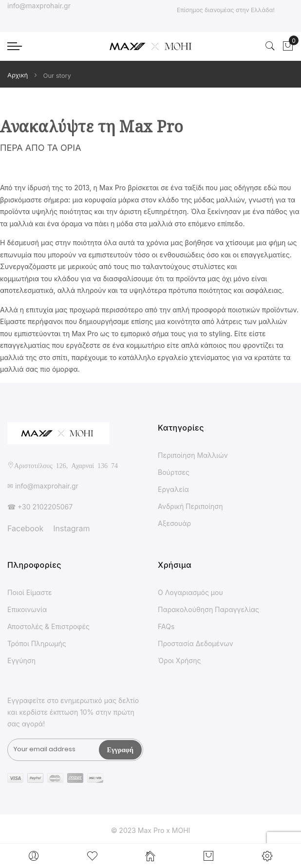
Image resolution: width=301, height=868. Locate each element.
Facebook (25, 528)
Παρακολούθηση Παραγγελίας (208, 609)
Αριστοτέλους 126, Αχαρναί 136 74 (66, 465)
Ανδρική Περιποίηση (190, 506)
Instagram (71, 528)
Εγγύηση (21, 660)
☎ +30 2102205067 (40, 507)
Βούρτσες (174, 472)
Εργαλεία (173, 489)
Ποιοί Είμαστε (30, 592)
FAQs (166, 626)
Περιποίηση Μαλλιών (193, 455)
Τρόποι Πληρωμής (37, 643)
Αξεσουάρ (174, 523)
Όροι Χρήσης (179, 660)
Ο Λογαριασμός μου (190, 592)
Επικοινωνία (27, 609)
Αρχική (19, 75)
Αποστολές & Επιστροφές (48, 626)
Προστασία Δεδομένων (196, 643)
